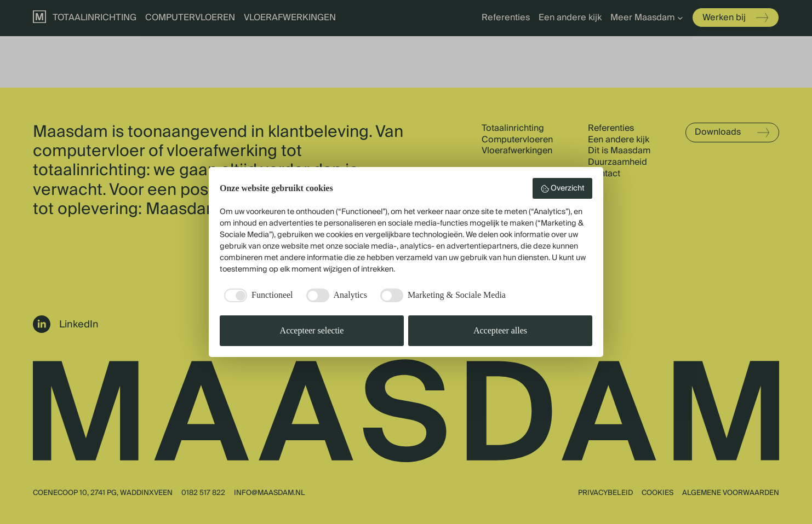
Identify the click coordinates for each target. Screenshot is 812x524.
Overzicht (563, 188)
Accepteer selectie (312, 330)
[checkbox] (256, 295)
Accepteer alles (500, 330)
